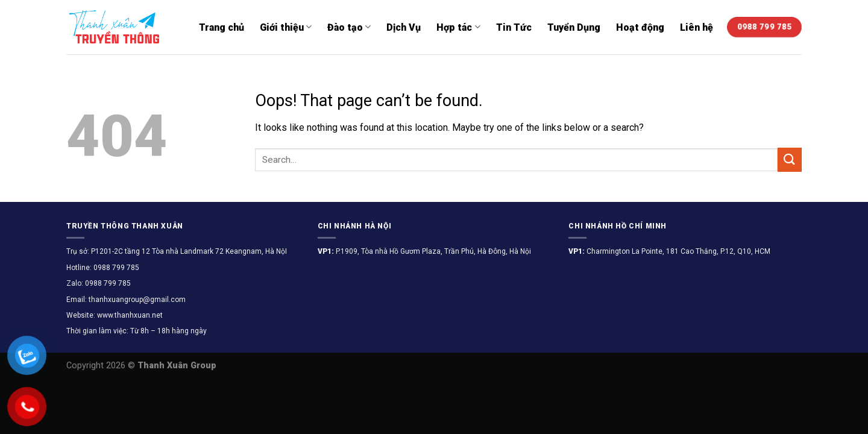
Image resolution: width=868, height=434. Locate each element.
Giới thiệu (286, 27)
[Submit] (790, 159)
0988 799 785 (115, 268)
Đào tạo (349, 27)
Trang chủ (222, 27)
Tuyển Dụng (574, 27)
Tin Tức (514, 27)
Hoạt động (640, 27)
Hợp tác (458, 27)
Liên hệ (697, 27)
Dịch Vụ (404, 27)
